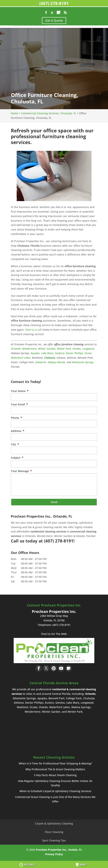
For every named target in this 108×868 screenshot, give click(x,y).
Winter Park (64, 349)
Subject (17, 458)
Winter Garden (47, 349)
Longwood (88, 349)
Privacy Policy (54, 853)
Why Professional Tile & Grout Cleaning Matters (55, 769)
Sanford (60, 353)
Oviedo (77, 349)
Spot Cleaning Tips (54, 840)
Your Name (20, 391)
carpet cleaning (68, 522)
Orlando (16, 349)
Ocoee (88, 353)
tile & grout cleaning (41, 527)
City (15, 444)
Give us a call (34, 330)
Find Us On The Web (54, 633)
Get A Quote (54, 21)
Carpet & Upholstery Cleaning (54, 823)
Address (18, 431)
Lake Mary (47, 353)
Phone (16, 418)
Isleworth (41, 362)
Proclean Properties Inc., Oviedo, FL (59, 849)
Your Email (19, 404)
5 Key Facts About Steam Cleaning (55, 775)
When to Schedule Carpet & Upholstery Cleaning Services (55, 791)
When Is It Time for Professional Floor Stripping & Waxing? (55, 763)
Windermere (29, 349)
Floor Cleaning (54, 831)
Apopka (35, 353)
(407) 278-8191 (54, 3)
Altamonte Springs (83, 362)
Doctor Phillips (74, 353)
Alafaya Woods (56, 362)
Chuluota (50, 358)
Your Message (21, 471)
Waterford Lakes (21, 358)
